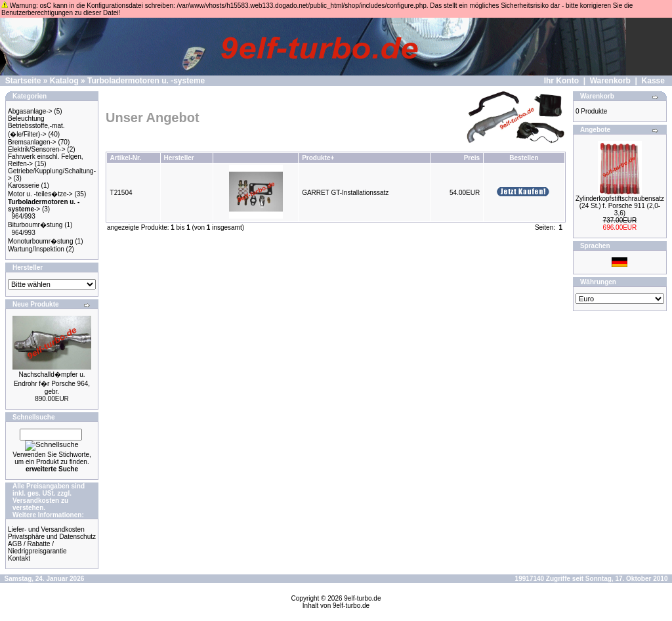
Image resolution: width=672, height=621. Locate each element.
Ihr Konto (561, 81)
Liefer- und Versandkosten (46, 529)
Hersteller (179, 158)
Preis (472, 158)
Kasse (653, 81)
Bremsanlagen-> (32, 142)
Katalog (64, 81)
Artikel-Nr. (125, 158)
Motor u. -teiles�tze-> (40, 194)
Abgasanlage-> (30, 111)
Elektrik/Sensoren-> (37, 149)
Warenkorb (610, 81)
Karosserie (24, 185)
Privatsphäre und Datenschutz (52, 537)
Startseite (23, 81)
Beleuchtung (26, 118)
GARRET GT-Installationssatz (345, 193)
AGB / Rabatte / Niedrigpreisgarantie (37, 547)
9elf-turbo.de (362, 598)
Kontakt (19, 558)
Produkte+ (318, 158)
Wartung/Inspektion (36, 249)
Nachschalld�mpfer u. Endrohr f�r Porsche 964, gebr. (52, 383)
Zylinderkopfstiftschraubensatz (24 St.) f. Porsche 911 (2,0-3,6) (620, 206)
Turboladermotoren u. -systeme (146, 81)
